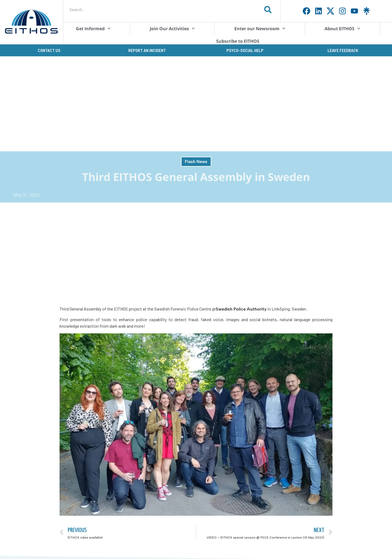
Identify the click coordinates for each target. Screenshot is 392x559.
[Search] (268, 10)
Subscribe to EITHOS (238, 41)
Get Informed (93, 28)
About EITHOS (342, 28)
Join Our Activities (172, 28)
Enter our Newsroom (260, 28)
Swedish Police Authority (241, 309)
